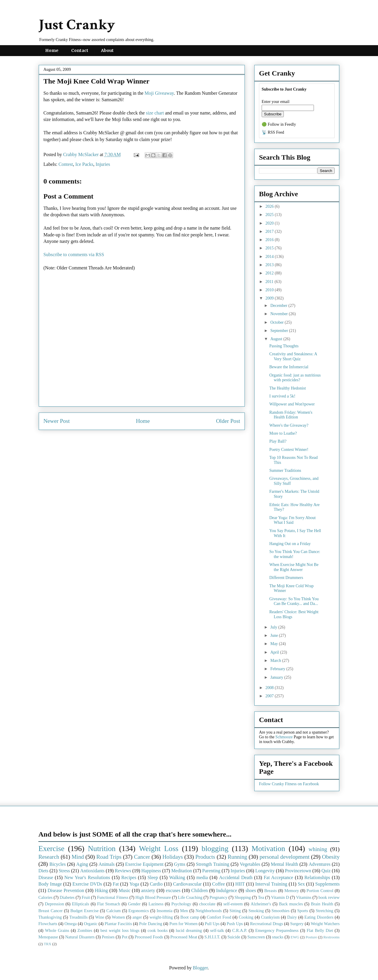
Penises (108, 937)
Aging (82, 864)
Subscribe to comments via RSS (74, 255)
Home (52, 50)
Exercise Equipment (144, 864)
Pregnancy (218, 897)
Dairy (292, 917)
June (274, 635)
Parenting (211, 871)
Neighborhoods (209, 911)
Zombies (85, 930)
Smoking (256, 911)
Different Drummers (286, 578)
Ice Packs (84, 164)
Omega (71, 924)
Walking (177, 877)
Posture (311, 937)
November (280, 314)
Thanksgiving (50, 917)
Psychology (181, 904)
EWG (295, 937)
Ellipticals (81, 904)
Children (199, 890)
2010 (270, 290)
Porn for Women (183, 924)
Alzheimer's (261, 904)
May (274, 644)
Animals (107, 864)
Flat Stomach (109, 904)
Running (237, 857)
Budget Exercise (84, 911)
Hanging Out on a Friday (290, 544)
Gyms (180, 864)
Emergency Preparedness (277, 930)
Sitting (235, 911)
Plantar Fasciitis (118, 924)
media (202, 877)
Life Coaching (190, 897)
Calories (45, 897)
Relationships (317, 877)
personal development (285, 857)
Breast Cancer (50, 911)
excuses (173, 890)
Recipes (129, 877)
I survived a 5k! (282, 396)
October (277, 322)
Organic (91, 924)
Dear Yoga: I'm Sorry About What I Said (293, 520)
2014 (270, 257)
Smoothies (281, 911)
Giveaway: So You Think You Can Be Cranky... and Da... (294, 601)
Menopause (48, 937)
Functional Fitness (113, 897)
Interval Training (271, 884)
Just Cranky (77, 25)
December (279, 306)
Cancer (142, 857)
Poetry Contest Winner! (289, 450)
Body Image (50, 884)
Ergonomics (139, 911)
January (277, 677)
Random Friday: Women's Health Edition (291, 415)
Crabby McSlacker (82, 154)
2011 (270, 282)
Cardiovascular (187, 884)
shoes (251, 890)
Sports (303, 911)
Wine (100, 917)
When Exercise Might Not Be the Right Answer (294, 567)
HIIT (240, 884)
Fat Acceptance (278, 877)
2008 (270, 688)
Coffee (218, 884)
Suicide (234, 937)
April (275, 652)
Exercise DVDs (87, 884)
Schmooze (284, 737)
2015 (270, 248)
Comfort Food (219, 917)
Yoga (134, 884)
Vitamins (304, 897)
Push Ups (235, 924)
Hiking (101, 890)
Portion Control (320, 891)
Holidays (173, 857)
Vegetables (250, 864)
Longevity (265, 871)
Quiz (326, 871)
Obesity (331, 857)
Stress (64, 871)
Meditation (182, 871)
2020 (270, 223)
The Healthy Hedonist (288, 388)
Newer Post (57, 421)
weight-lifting (161, 917)
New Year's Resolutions (87, 877)
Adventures (320, 864)
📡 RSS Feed (273, 132)
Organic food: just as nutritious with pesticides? (295, 378)
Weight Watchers (325, 924)
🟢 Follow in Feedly (279, 124)
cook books (158, 930)
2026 (270, 206)
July (274, 627)
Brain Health (322, 904)
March (276, 661)
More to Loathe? (283, 433)
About (107, 50)
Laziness (156, 904)
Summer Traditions (285, 471)
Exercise (51, 849)
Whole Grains (57, 930)
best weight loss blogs (120, 930)
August (277, 339)
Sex (301, 884)
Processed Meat (184, 937)
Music (125, 890)
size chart (155, 113)
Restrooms (331, 937)
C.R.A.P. (239, 930)
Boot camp (190, 917)
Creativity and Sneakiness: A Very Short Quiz (293, 356)
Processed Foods (149, 937)
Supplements (327, 884)
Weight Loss (159, 849)
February (278, 669)
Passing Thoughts (284, 346)
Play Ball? (278, 441)
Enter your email (276, 102)
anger (137, 917)
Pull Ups (212, 924)
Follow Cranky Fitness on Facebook (289, 784)
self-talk (217, 930)
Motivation (268, 849)
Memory (292, 891)
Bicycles (57, 864)
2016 (270, 240)
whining (318, 849)
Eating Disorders (319, 917)
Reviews (123, 871)
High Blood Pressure (153, 897)
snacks (278, 937)
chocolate (207, 904)
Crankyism (270, 917)
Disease (46, 877)
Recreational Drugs (267, 924)
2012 (270, 273)
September (280, 331)
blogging (215, 849)
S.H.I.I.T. (212, 937)
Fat (116, 884)
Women (118, 917)
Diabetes (67, 897)
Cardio (156, 884)
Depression (54, 904)
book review (329, 897)
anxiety (148, 890)
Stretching (324, 911)
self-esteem (233, 904)
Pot (124, 937)
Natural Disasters (80, 937)
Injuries (103, 164)
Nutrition (102, 849)
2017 (270, 231)
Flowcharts (48, 924)
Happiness (151, 871)
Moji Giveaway (159, 93)
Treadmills (79, 917)
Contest (66, 164)
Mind (78, 857)
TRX (48, 944)
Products (205, 857)
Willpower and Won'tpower (292, 404)
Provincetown (298, 871)
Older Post (228, 421)
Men (184, 911)
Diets (43, 871)
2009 (270, 298)
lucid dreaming (189, 930)
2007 (270, 696)
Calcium (114, 911)
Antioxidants (92, 871)
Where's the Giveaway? (289, 425)
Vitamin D (280, 897)
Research (49, 857)
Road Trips (109, 857)
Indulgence (227, 890)
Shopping (243, 897)
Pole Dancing (151, 924)
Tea (261, 897)
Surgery (297, 924)
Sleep (153, 877)
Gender (134, 904)
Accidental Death (236, 877)
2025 (270, 215)
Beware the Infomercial (289, 367)
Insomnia (164, 911)
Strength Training (212, 864)
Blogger (200, 968)
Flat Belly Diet (320, 930)
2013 (270, 265)
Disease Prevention (66, 890)
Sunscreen (256, 937)
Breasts (271, 891)
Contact (80, 50)
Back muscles (291, 904)
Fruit (86, 897)
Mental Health (285, 864)
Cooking (246, 917)
